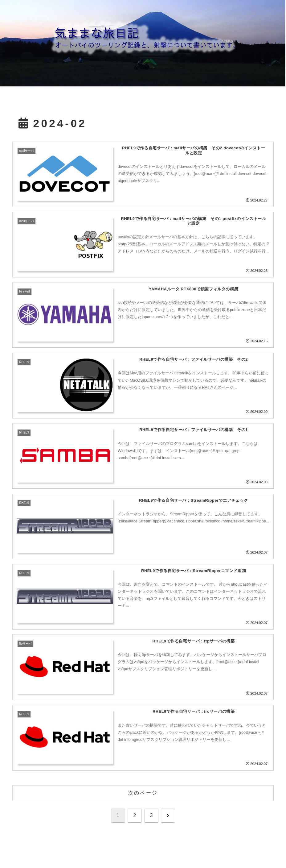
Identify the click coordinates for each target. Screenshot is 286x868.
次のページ (143, 793)
